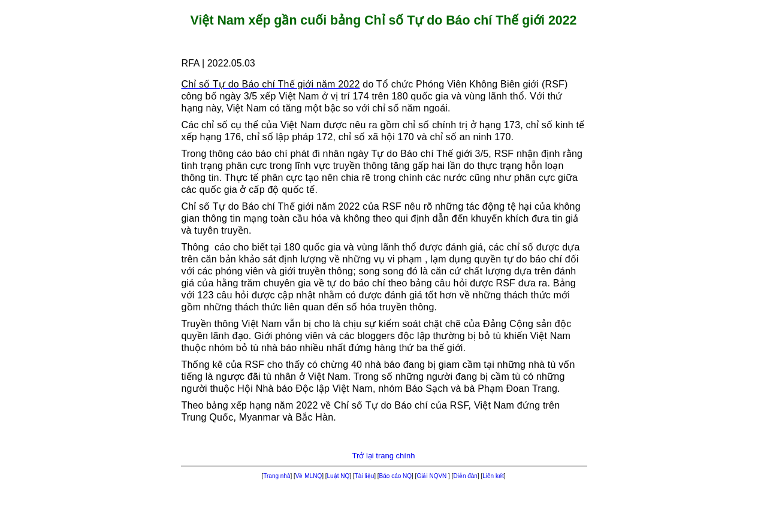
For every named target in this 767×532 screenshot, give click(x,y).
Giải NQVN (432, 476)
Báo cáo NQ (395, 476)
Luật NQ (339, 476)
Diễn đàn (465, 476)
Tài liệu (365, 476)
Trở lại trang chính (384, 456)
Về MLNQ (309, 476)
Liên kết (493, 476)
